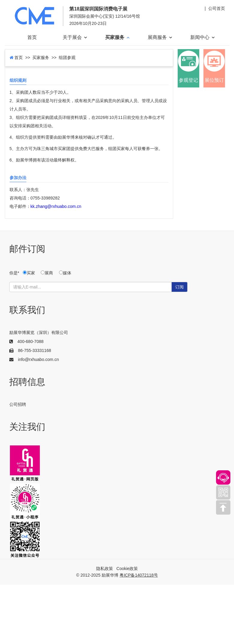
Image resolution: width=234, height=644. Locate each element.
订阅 (179, 287)
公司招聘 (18, 404)
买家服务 (117, 37)
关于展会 (75, 37)
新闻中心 (202, 37)
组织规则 (18, 80)
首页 (32, 37)
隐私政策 (105, 569)
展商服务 (160, 37)
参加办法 (18, 178)
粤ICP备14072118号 (139, 575)
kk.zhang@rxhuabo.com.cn (56, 206)
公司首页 (217, 8)
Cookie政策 (127, 569)
